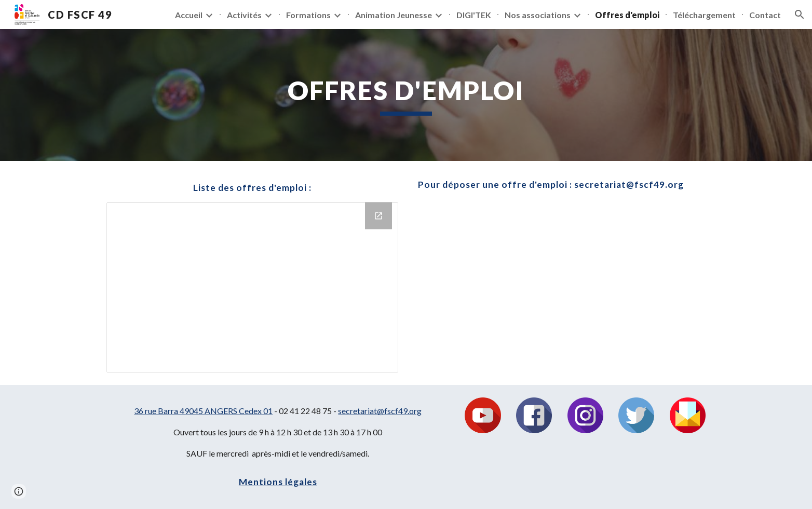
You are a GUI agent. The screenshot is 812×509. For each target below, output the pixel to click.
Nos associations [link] (538, 15)
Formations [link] (308, 15)
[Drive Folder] (252, 287)
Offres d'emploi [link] (627, 15)
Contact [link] (765, 15)
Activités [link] (244, 15)
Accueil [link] (189, 15)
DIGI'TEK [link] (474, 15)
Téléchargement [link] (704, 15)
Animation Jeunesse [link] (394, 15)
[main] (406, 95)
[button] (800, 15)
